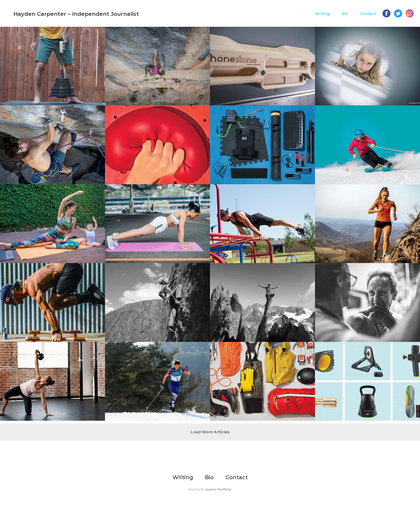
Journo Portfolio (218, 489)
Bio (345, 14)
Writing (322, 14)
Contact (368, 14)
